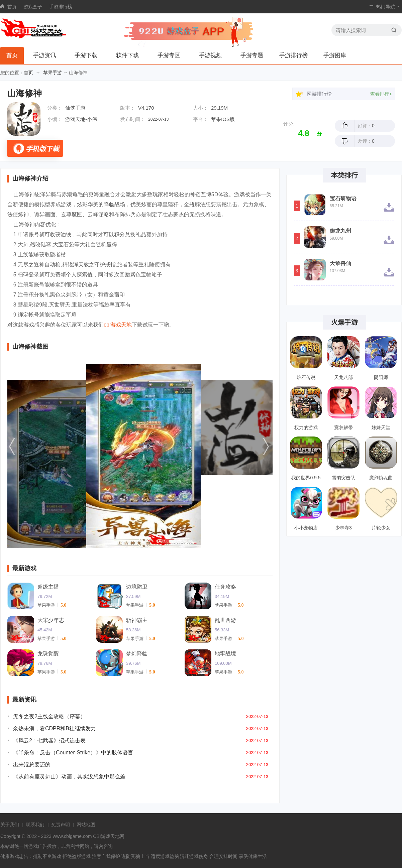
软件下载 (127, 55)
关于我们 (10, 825)
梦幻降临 (137, 654)
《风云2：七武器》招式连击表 (49, 740)
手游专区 (169, 55)
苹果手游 (53, 73)
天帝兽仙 (340, 263)
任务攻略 (225, 587)
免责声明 (61, 825)
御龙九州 (340, 231)
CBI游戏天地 (106, 836)
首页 (12, 7)
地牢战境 (225, 654)
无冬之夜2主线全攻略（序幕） (49, 716)
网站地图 (86, 825)
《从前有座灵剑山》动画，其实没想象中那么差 (69, 777)
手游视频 (210, 55)
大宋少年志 (51, 620)
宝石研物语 (343, 199)
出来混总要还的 (32, 765)
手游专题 (252, 55)
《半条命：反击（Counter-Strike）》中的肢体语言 (73, 753)
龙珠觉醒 (48, 654)
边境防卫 (137, 587)
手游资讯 (44, 55)
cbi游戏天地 (118, 325)
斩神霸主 (137, 620)
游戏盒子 (33, 7)
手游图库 (335, 55)
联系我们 (35, 825)
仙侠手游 (75, 108)
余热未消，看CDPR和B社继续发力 (55, 728)
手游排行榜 (61, 7)
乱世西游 (225, 620)
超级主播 (48, 587)
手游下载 (86, 55)
